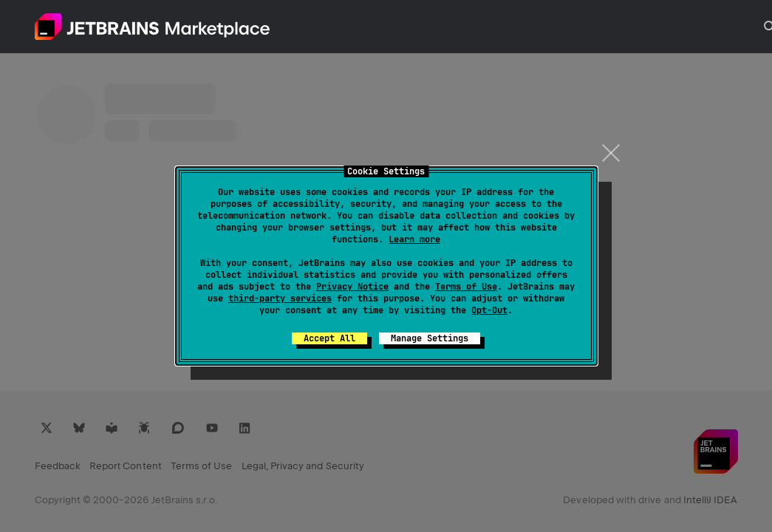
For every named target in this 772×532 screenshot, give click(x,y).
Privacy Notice (352, 287)
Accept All (329, 338)
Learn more (414, 239)
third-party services (280, 299)
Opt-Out (489, 310)
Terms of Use (466, 287)
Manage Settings (430, 338)
